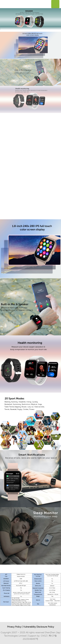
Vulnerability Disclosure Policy (39, 627)
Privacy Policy (14, 627)
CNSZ (44, 636)
